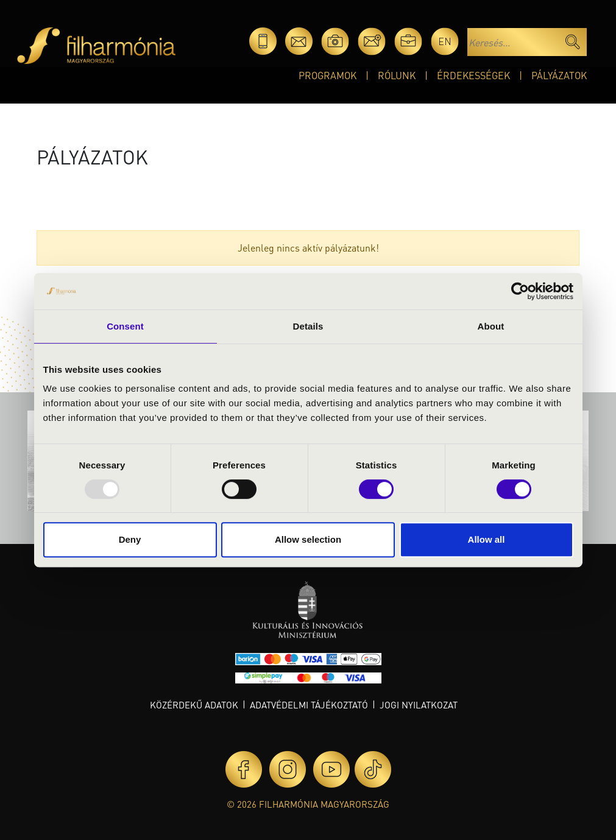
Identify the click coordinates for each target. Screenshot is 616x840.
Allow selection (308, 539)
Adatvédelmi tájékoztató (309, 705)
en (445, 41)
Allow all (487, 539)
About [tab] (491, 326)
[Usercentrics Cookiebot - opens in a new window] (520, 291)
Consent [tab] (125, 326)
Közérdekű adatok (194, 705)
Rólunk (397, 75)
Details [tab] (308, 326)
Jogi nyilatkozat (419, 705)
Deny (130, 539)
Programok (327, 75)
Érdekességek (473, 75)
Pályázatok (559, 75)
